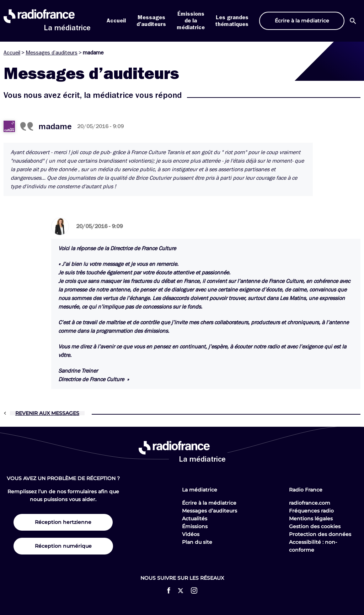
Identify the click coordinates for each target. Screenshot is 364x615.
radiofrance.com (310, 503)
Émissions (195, 526)
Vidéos (191, 534)
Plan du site (197, 542)
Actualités (195, 519)
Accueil (116, 21)
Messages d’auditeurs (52, 53)
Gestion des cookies (315, 526)
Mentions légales (311, 519)
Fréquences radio (311, 511)
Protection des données (320, 534)
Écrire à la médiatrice (209, 503)
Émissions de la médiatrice (191, 21)
